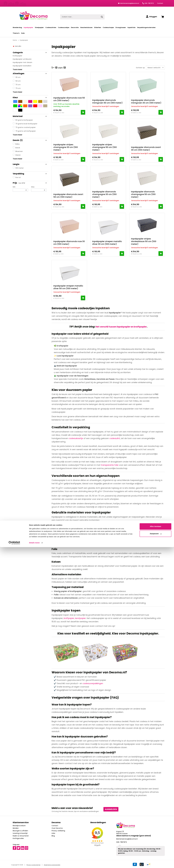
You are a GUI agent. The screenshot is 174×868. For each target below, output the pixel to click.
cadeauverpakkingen (93, 683)
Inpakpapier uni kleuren (22, 59)
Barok (18, 148)
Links (53, 833)
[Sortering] (155, 68)
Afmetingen (30, 74)
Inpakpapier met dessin (22, 62)
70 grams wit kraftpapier (26, 131)
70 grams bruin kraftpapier (26, 124)
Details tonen (34, 864)
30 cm (18, 77)
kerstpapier (80, 618)
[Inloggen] (152, 17)
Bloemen (19, 151)
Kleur (30, 97)
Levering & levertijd (20, 833)
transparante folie (110, 464)
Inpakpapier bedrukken (22, 66)
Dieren (18, 155)
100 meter (20, 168)
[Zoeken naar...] (80, 17)
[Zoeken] (102, 17)
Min (20, 189)
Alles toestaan (155, 847)
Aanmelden (111, 809)
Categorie (30, 53)
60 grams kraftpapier (24, 120)
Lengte (30, 164)
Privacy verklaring (58, 830)
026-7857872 (149, 3)
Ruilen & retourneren (21, 835)
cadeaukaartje (76, 438)
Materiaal (30, 116)
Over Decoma (57, 828)
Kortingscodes (18, 838)
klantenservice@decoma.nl (130, 3)
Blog (53, 835)
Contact (160, 3)
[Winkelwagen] (163, 17)
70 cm (18, 85)
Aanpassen (156, 855)
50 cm (18, 81)
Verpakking (30, 174)
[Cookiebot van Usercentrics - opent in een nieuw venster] (14, 864)
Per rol (18, 177)
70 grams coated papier (26, 127)
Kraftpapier (17, 56)
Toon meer (18, 69)
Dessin (30, 140)
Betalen (16, 828)
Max (39, 189)
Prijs (30, 183)
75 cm (18, 88)
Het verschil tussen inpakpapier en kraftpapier (121, 326)
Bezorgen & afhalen (20, 830)
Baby (17, 144)
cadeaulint (115, 438)
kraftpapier (69, 618)
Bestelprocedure (19, 825)
